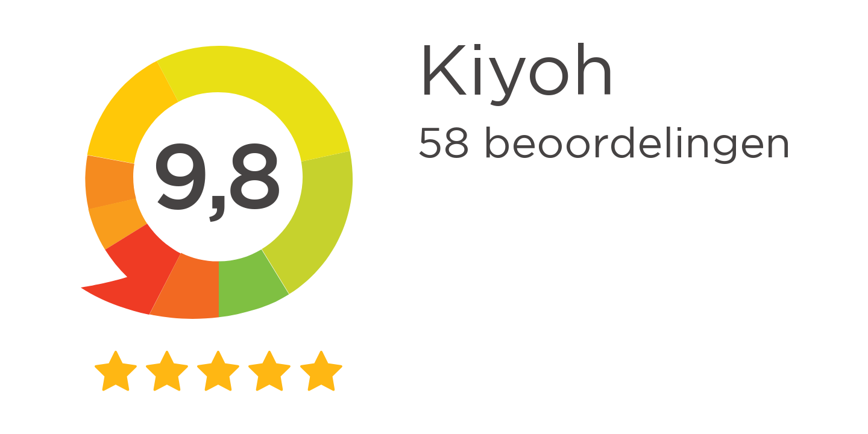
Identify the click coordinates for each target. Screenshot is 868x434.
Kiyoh (516, 74)
